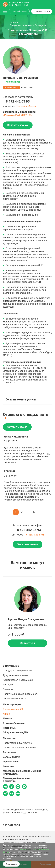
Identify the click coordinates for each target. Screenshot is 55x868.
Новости (8, 718)
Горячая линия (11, 762)
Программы (10, 728)
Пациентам (9, 738)
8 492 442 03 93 (18, 101)
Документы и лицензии (16, 675)
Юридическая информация (18, 680)
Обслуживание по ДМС (16, 732)
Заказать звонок (43, 11)
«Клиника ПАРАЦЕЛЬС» (17, 115)
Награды (8, 685)
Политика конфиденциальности (21, 694)
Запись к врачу (11, 757)
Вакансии (8, 689)
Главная (14, 22)
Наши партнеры (12, 704)
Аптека (7, 714)
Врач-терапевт (12, 87)
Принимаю (11, 864)
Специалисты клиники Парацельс (28, 25)
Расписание (9, 752)
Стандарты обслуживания (17, 671)
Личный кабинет (20, 11)
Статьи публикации (14, 723)
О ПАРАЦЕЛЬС (11, 666)
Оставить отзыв (17, 427)
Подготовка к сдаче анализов (19, 748)
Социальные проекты (15, 699)
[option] (27, 615)
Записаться (28, 643)
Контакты (8, 766)
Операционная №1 (13, 709)
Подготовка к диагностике (18, 743)
